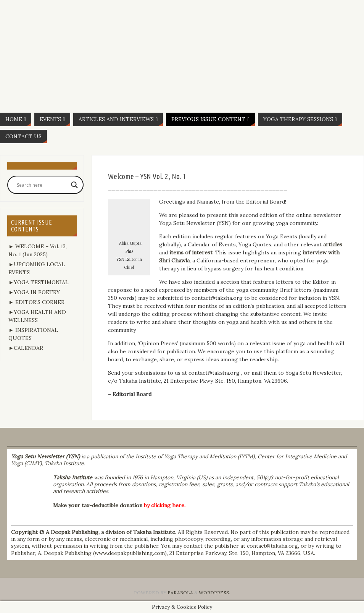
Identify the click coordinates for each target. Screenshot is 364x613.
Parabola (180, 593)
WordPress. (214, 593)
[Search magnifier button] (74, 185)
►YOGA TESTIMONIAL (39, 282)
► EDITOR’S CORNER (36, 302)
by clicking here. (165, 505)
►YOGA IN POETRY (34, 292)
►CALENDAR (26, 348)
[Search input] (42, 185)
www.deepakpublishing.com (130, 553)
